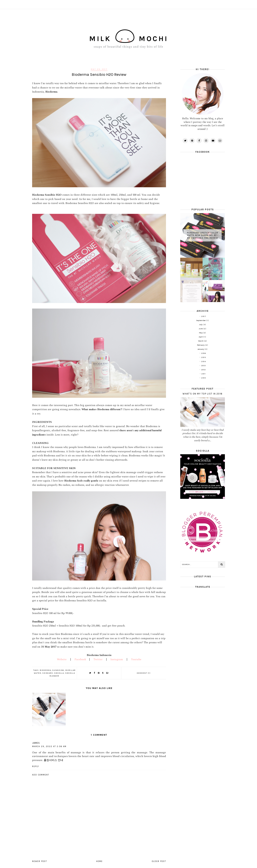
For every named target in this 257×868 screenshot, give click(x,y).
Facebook (80, 659)
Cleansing (58, 670)
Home (99, 861)
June (201, 329)
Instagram (117, 659)
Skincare (48, 673)
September (201, 320)
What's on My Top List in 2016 (203, 394)
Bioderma (45, 670)
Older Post (159, 861)
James (36, 743)
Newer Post (40, 861)
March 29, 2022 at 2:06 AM (49, 746)
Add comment (41, 775)
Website (62, 659)
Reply (36, 766)
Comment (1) (144, 673)
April (201, 337)
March (201, 341)
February (201, 345)
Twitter (98, 659)
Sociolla (59, 673)
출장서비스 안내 (53, 760)
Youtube (136, 659)
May (201, 333)
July (201, 325)
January (201, 349)
